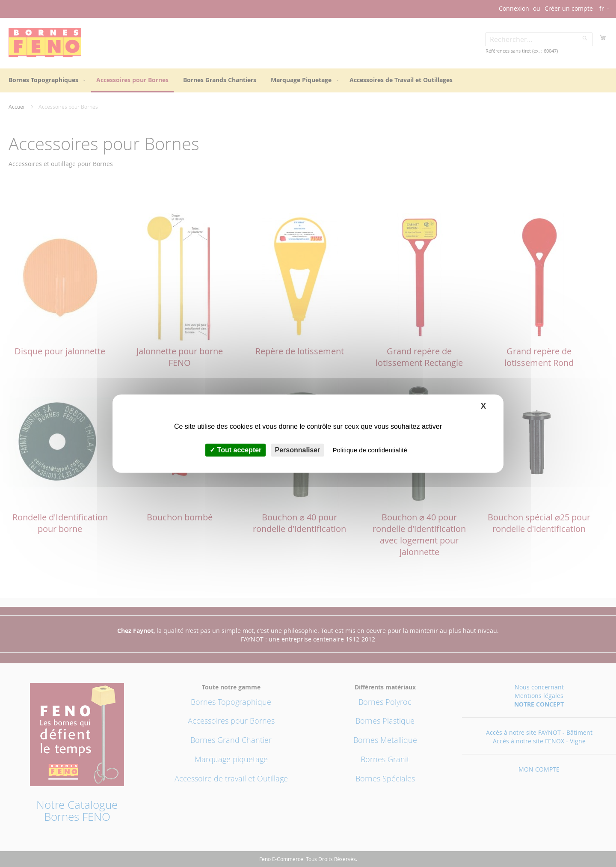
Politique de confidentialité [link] (370, 450)
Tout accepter (235, 450)
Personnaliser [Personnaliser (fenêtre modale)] (298, 450)
